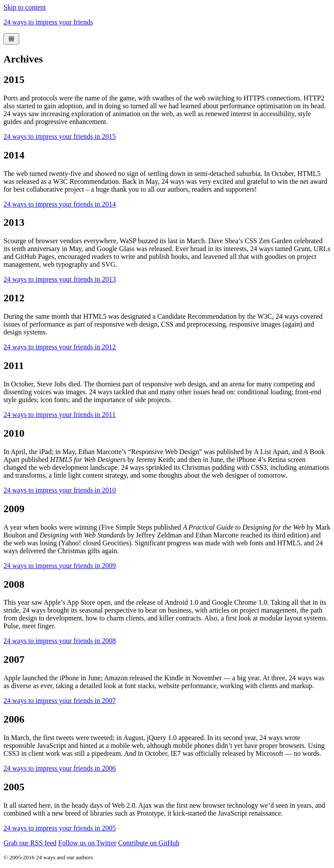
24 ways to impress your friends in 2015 (60, 136)
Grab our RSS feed (30, 843)
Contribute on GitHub (149, 843)
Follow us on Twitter (87, 843)
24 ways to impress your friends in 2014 (60, 204)
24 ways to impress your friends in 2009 (60, 566)
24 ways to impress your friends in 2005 (60, 828)
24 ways (48, 22)
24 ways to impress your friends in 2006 (60, 768)
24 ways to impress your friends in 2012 (60, 347)
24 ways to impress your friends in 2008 (60, 641)
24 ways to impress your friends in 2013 (60, 279)
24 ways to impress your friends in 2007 (60, 701)
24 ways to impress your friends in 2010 (60, 490)
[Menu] (11, 39)
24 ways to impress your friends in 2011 (60, 415)
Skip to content (25, 7)
